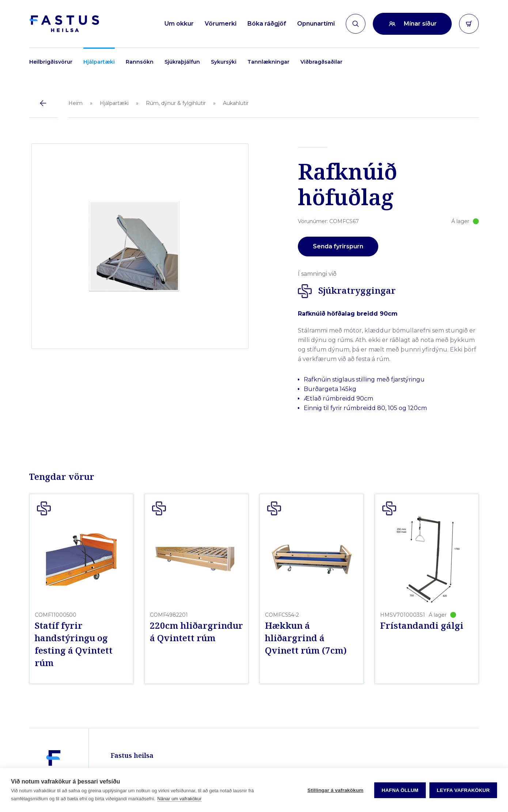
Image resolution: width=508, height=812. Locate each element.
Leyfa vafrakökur (463, 790)
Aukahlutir (236, 103)
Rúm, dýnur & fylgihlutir (176, 103)
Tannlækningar (268, 62)
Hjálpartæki (99, 62)
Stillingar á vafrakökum (335, 790)
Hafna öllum (400, 790)
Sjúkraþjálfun (182, 62)
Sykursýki (224, 62)
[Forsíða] (64, 24)
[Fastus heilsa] (53, 747)
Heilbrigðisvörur (51, 62)
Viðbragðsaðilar (321, 62)
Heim (75, 103)
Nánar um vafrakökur (179, 799)
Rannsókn (140, 62)
